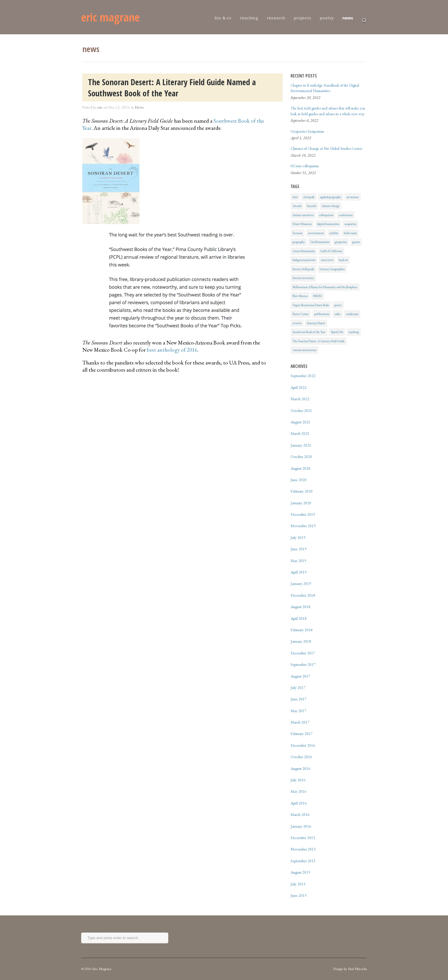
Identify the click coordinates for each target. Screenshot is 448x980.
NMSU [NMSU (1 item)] (318, 296)
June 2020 (299, 480)
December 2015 (303, 838)
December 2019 (303, 514)
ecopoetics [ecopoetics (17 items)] (350, 224)
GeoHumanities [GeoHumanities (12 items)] (320, 242)
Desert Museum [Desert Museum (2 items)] (302, 224)
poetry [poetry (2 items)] (338, 305)
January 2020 (301, 503)
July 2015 (298, 884)
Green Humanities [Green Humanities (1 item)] (304, 251)
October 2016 (301, 757)
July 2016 (298, 780)
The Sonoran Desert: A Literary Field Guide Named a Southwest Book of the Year (172, 87)
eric (100, 107)
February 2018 (302, 630)
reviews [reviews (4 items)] (297, 323)
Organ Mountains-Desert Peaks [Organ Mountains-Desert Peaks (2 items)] (311, 305)
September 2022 (303, 376)
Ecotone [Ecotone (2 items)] (298, 233)
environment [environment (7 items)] (316, 233)
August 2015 (300, 872)
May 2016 (298, 791)
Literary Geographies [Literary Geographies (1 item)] (332, 269)
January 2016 (301, 826)
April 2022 (299, 387)
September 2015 (303, 861)
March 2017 (300, 722)
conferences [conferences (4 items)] (346, 215)
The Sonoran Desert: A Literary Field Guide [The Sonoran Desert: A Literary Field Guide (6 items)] (319, 341)
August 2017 (300, 676)
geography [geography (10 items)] (299, 242)
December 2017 (303, 653)
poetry (327, 18)
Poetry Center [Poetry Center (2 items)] (301, 314)
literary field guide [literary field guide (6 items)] (303, 269)
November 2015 (303, 849)
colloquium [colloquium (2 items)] (326, 215)
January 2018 (301, 641)
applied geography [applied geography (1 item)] (331, 197)
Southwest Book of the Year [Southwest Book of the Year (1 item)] (309, 332)
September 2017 (303, 664)
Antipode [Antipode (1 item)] (309, 197)
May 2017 (298, 711)
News (139, 107)
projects (302, 18)
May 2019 (298, 561)
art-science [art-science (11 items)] (353, 197)
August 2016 (300, 768)
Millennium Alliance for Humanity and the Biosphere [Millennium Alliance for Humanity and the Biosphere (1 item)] (325, 287)
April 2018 (299, 618)
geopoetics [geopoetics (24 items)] (341, 242)
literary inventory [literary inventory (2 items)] (303, 278)
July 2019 (298, 537)
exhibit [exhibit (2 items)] (334, 233)
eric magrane (110, 17)
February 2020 (302, 491)
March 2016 (300, 814)
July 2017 (298, 688)
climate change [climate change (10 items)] (331, 206)
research (276, 18)
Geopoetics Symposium (307, 131)
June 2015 (299, 895)
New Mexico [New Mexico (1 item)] (300, 296)
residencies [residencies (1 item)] (352, 314)
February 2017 (302, 734)
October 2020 (301, 457)
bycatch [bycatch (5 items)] (312, 206)
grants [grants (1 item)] (356, 242)
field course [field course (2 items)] (350, 233)
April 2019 (299, 572)
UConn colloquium (305, 166)
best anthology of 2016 (172, 350)
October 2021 (301, 411)
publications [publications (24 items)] (322, 314)
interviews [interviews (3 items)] (327, 260)
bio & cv (223, 18)
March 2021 (300, 433)
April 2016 (299, 803)
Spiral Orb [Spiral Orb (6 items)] (337, 332)
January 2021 (301, 445)
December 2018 (303, 595)
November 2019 (303, 526)
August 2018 (300, 607)
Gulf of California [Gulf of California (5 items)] (331, 251)
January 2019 (301, 583)
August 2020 (300, 468)
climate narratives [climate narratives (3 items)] (303, 215)
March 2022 (300, 399)
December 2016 (303, 745)
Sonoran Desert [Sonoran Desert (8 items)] (316, 323)
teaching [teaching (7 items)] (354, 332)
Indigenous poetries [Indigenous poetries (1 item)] (304, 260)
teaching (249, 18)
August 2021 (300, 422)
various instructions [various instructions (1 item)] (304, 350)
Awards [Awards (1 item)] (297, 206)
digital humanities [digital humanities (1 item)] (328, 224)
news (348, 18)
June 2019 (299, 549)
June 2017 (299, 699)
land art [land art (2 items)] (343, 260)
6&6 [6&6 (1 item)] (295, 197)
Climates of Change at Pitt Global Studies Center (326, 149)
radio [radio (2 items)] (338, 314)
